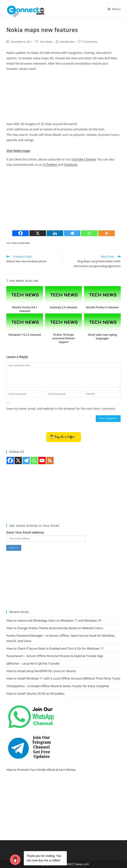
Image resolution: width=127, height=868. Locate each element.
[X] (38, 233)
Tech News (46, 42)
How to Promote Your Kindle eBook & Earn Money (41, 770)
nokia (15, 243)
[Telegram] (72, 233)
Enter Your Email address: (25, 532)
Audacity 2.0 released (63, 307)
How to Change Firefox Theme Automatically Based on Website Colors (55, 628)
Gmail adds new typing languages (102, 336)
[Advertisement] (63, 98)
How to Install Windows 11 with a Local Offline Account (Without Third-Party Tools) (63, 678)
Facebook (71, 165)
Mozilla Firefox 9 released (102, 307)
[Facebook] (21, 233)
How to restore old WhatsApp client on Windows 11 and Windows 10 (54, 620)
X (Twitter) (50, 165)
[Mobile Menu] (114, 9)
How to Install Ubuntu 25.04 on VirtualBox (35, 693)
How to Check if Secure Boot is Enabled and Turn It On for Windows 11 (55, 648)
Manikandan (68, 42)
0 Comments (90, 42)
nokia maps (24, 243)
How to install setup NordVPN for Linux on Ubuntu (41, 671)
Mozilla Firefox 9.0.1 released (25, 309)
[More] (106, 233)
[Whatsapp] (89, 233)
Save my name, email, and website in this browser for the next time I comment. (61, 408)
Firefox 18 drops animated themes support (63, 338)
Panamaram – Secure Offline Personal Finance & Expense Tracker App (55, 656)
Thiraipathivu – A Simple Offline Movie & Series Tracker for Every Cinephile (58, 686)
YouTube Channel (84, 159)
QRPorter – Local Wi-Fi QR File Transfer (33, 664)
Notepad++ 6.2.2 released (25, 335)
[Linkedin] (55, 233)
